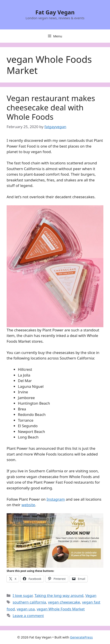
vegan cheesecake (64, 602)
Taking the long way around (59, 595)
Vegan (91, 595)
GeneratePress (81, 637)
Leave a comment (28, 616)
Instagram (56, 499)
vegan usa (26, 609)
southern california (29, 602)
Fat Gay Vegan (55, 12)
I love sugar (23, 595)
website (28, 505)
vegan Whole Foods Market (61, 609)
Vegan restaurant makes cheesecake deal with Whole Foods (51, 107)
